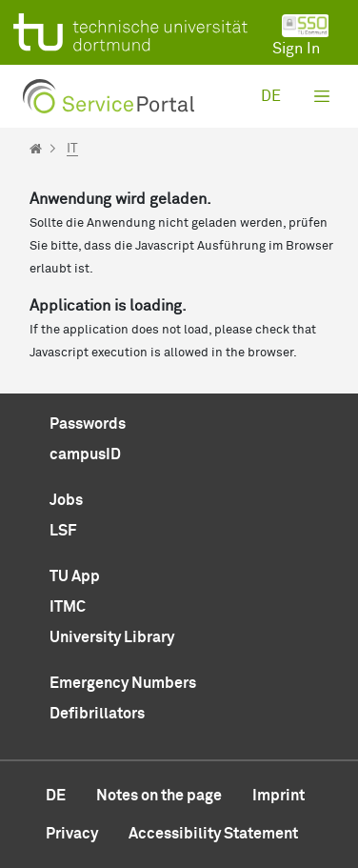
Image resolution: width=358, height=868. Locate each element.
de (271, 96)
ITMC (68, 607)
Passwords (88, 424)
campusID (85, 454)
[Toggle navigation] (322, 96)
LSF (63, 531)
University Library (112, 637)
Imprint (278, 796)
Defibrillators (97, 714)
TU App (75, 576)
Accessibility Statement (213, 834)
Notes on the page (159, 796)
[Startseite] (36, 149)
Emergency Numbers (123, 683)
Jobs (66, 500)
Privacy (72, 834)
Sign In (301, 35)
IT (72, 149)
